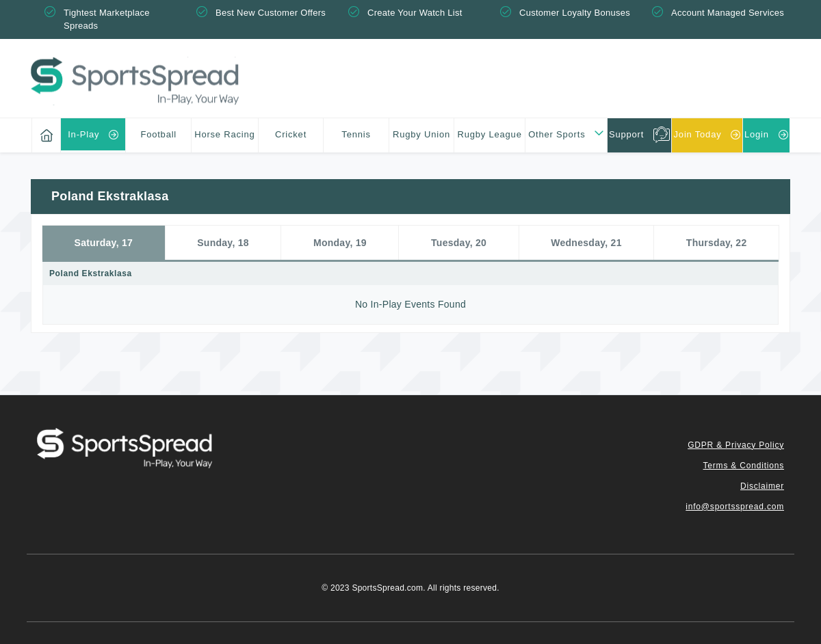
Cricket (291, 134)
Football (158, 134)
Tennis (356, 134)
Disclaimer (762, 486)
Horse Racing (224, 134)
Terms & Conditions (744, 466)
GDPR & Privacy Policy (736, 445)
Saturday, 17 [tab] (104, 243)
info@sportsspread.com (735, 507)
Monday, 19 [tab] (340, 243)
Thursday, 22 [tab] (717, 243)
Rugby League (490, 134)
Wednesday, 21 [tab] (586, 243)
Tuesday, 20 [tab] (459, 243)
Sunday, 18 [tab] (223, 243)
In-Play (83, 134)
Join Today (698, 134)
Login (757, 134)
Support (626, 134)
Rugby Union (421, 134)
